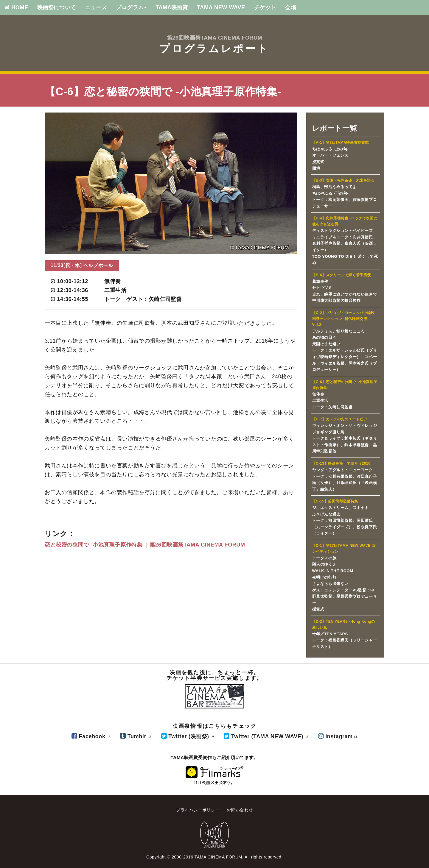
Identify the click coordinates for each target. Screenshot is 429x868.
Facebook (91, 736)
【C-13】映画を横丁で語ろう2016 (341, 463)
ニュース (96, 7)
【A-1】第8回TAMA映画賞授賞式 (341, 143)
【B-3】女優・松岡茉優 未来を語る (343, 180)
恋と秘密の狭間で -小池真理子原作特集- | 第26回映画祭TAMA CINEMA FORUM (145, 545)
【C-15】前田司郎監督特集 (335, 501)
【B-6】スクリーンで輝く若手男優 (342, 275)
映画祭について (57, 7)
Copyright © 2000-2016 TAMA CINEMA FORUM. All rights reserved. (214, 857)
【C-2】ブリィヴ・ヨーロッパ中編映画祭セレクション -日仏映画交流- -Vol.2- (343, 319)
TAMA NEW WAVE (221, 7)
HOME (16, 7)
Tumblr (136, 736)
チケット (265, 7)
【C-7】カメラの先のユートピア (340, 419)
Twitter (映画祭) (188, 736)
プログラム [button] (131, 7)
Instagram (338, 736)
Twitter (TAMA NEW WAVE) (266, 736)
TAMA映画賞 (172, 7)
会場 (291, 7)
